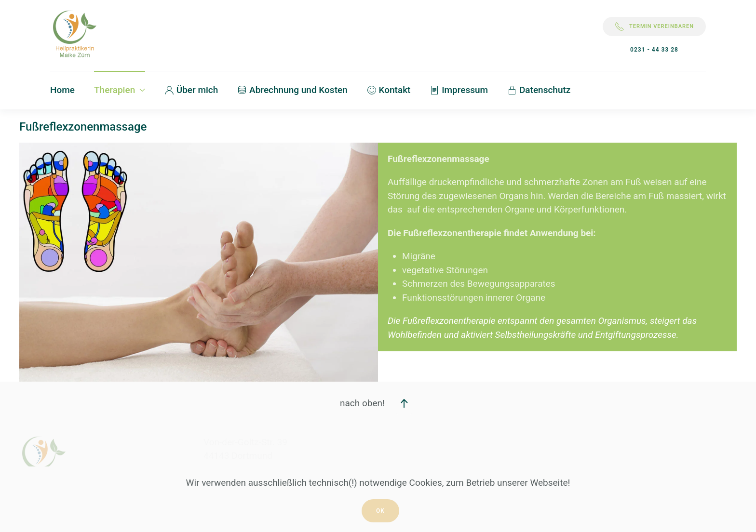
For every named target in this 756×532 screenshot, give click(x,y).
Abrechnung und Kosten (292, 90)
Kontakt (389, 90)
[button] (404, 404)
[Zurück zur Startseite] (74, 35)
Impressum (459, 90)
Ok (380, 511)
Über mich (191, 90)
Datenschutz (539, 90)
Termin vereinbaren (654, 27)
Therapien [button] (120, 90)
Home (62, 90)
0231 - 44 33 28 (654, 50)
